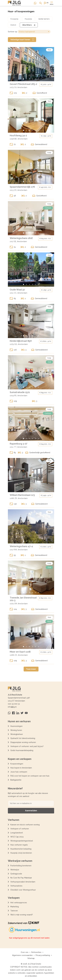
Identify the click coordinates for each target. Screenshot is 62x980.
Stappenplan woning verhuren (23, 742)
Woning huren (16, 730)
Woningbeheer (17, 734)
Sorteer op (12, 32)
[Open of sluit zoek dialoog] (41, 3)
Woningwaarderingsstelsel (22, 841)
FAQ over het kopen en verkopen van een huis (30, 776)
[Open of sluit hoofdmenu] (52, 3)
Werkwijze (15, 870)
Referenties (36, 952)
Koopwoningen (17, 764)
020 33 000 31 (14, 704)
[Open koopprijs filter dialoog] (14, 19)
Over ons (25, 952)
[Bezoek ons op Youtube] (26, 713)
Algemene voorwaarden (22, 955)
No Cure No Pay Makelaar (21, 878)
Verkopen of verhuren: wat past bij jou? (27, 746)
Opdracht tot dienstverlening (23, 738)
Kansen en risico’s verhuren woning (25, 825)
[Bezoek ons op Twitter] (22, 713)
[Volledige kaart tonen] (22, 40)
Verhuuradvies (16, 886)
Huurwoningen (16, 726)
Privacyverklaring (43, 955)
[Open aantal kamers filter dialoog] (44, 19)
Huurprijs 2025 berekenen (21, 853)
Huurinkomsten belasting (21, 849)
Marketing (15, 907)
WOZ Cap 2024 (17, 837)
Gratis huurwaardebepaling (22, 750)
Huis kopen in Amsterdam (21, 768)
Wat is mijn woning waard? (22, 915)
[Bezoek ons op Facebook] (13, 713)
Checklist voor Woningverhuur (23, 890)
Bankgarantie (16, 780)
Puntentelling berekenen (21, 866)
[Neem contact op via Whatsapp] (35, 3)
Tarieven (14, 911)
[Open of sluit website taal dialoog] (46, 3)
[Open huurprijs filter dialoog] (28, 19)
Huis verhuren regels (19, 845)
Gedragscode (16, 874)
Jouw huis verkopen (19, 772)
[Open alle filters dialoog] (29, 25)
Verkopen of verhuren (20, 829)
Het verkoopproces (19, 903)
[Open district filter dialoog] (13, 25)
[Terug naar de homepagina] (14, 3)
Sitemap (31, 958)
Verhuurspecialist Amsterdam (23, 882)
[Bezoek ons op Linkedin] (18, 713)
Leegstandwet (17, 833)
